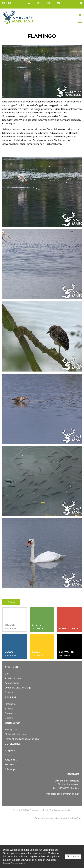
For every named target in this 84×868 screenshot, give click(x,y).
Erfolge (9, 692)
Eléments (10, 713)
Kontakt (58, 3)
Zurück (11, 602)
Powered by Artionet (44, 818)
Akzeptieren (73, 857)
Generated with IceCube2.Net (69, 818)
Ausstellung (12, 683)
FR (4, 3)
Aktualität (11, 760)
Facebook (73, 3)
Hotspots (10, 704)
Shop (8, 755)
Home (39, 3)
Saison (9, 718)
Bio (7, 674)
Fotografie (11, 730)
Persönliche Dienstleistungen (22, 739)
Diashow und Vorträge (18, 688)
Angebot (10, 750)
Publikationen (13, 678)
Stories (9, 709)
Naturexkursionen (15, 734)
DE (10, 3)
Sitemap (48, 3)
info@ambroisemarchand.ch (63, 794)
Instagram (80, 3)
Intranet (29, 3)
